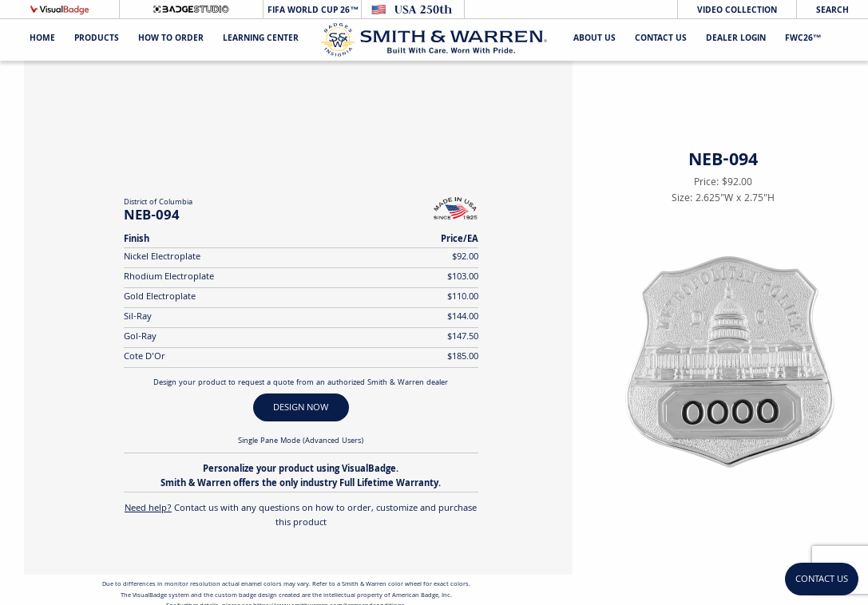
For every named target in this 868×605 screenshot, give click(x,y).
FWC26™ (803, 40)
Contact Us (661, 40)
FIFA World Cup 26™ (312, 11)
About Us (595, 40)
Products (97, 40)
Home (42, 40)
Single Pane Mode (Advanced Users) (301, 441)
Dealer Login (736, 40)
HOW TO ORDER (171, 40)
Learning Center (261, 40)
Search (832, 11)
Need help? (148, 509)
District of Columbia (158, 203)
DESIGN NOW (301, 408)
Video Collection (737, 11)
